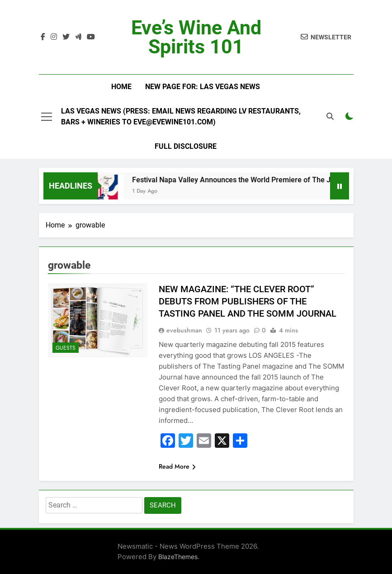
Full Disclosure (186, 146)
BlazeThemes (178, 557)
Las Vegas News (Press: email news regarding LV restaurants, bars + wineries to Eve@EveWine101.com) (181, 116)
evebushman (184, 330)
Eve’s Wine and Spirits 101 (196, 37)
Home (121, 87)
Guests (66, 348)
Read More (177, 466)
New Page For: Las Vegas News (203, 87)
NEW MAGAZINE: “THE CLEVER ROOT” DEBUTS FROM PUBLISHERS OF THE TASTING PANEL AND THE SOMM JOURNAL (248, 301)
